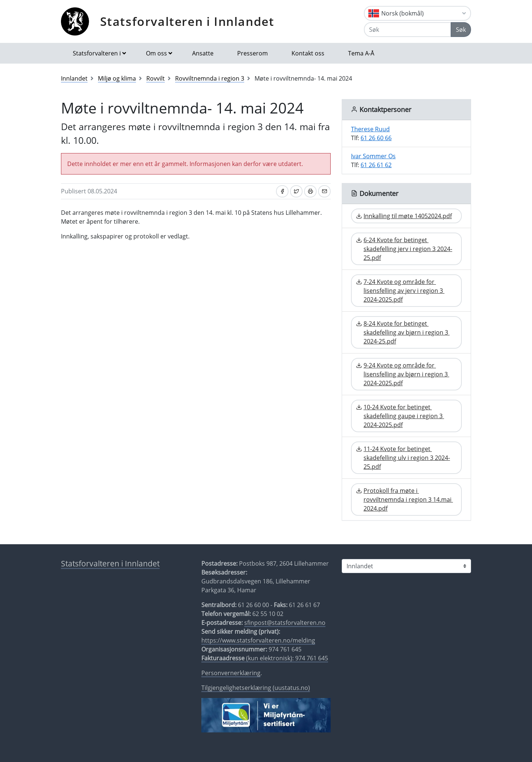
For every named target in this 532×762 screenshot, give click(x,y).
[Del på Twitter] (296, 191)
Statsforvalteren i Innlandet (187, 21)
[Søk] (407, 30)
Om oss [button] (156, 53)
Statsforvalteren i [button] (97, 53)
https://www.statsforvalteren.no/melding (258, 640)
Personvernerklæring (231, 673)
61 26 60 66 (376, 138)
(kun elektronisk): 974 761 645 (265, 658)
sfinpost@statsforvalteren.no (285, 623)
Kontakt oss (308, 53)
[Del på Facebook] (282, 191)
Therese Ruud (370, 129)
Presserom (253, 53)
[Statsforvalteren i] (406, 566)
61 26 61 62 (376, 165)
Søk (461, 30)
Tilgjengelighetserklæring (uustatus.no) (256, 688)
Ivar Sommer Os (373, 156)
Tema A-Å (361, 53)
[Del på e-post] (324, 191)
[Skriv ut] (310, 191)
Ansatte (203, 53)
